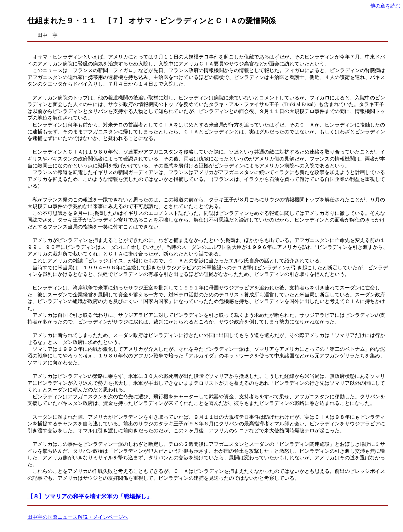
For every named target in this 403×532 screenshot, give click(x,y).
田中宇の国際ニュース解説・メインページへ (78, 517)
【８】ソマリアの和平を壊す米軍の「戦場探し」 (90, 496)
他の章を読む (385, 6)
